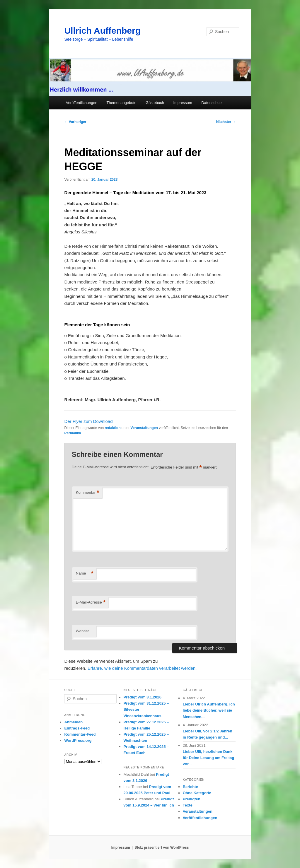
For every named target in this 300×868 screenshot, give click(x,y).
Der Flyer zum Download (88, 421)
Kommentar (88, 493)
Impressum (183, 103)
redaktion (113, 428)
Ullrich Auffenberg (102, 31)
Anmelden (73, 722)
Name (85, 574)
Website (83, 631)
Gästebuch (155, 103)
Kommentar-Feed (80, 734)
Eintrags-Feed (77, 728)
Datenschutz (212, 103)
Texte (188, 805)
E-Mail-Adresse (91, 603)
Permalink (73, 433)
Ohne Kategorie (197, 793)
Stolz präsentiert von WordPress (162, 848)
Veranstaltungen (144, 428)
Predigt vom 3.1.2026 (143, 697)
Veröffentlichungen (82, 103)
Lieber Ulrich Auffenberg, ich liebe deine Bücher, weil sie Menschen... (209, 710)
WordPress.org (78, 740)
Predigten (192, 799)
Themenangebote (122, 103)
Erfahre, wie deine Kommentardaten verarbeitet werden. (142, 668)
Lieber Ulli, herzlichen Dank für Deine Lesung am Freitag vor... (209, 758)
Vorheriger (75, 122)
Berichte (190, 787)
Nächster (226, 122)
